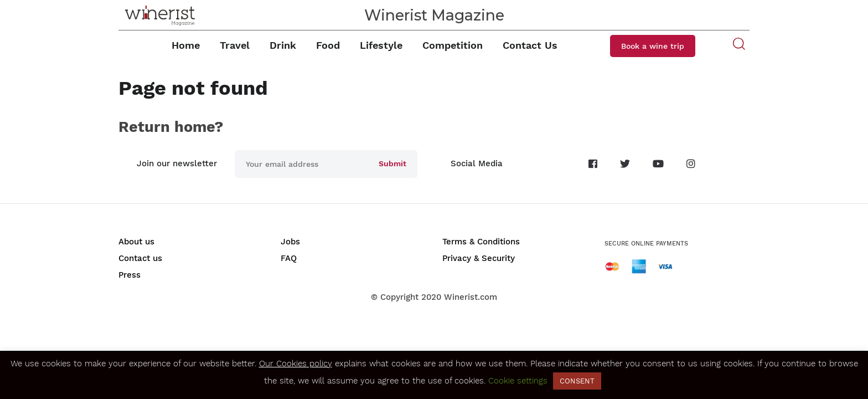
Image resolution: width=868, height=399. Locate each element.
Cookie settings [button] (518, 381)
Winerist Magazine (434, 15)
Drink (283, 45)
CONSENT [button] (577, 381)
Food (328, 45)
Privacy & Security (479, 258)
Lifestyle (381, 45)
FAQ (289, 258)
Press (130, 275)
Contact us (140, 258)
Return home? (171, 127)
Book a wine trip (653, 46)
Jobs (290, 242)
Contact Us (530, 45)
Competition (453, 45)
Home (186, 45)
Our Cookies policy (296, 364)
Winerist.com (471, 297)
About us (136, 242)
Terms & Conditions (481, 242)
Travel (235, 45)
